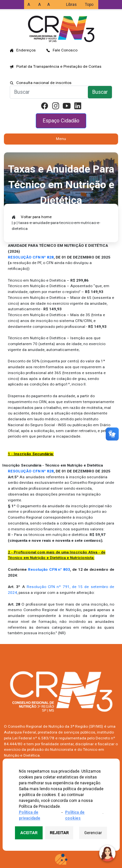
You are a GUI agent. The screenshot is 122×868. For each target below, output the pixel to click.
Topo (89, 5)
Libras (71, 5)
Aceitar (29, 833)
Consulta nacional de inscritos (44, 83)
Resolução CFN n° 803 (49, 569)
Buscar (100, 92)
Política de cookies (75, 815)
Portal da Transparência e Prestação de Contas (59, 66)
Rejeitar (59, 833)
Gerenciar (93, 833)
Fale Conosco (65, 50)
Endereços (26, 50)
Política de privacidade (30, 815)
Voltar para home (36, 217)
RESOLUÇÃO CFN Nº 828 (31, 471)
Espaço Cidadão (61, 121)
